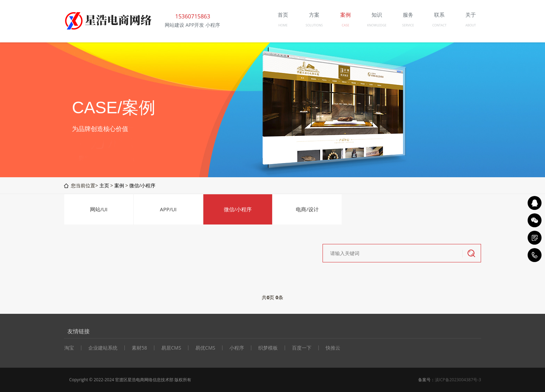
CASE (345, 25)
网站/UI (99, 209)
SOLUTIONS (314, 25)
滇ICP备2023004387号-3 (458, 380)
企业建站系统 (103, 348)
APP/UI (168, 209)
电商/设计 (307, 209)
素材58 (139, 348)
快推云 (333, 348)
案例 (119, 185)
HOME (283, 25)
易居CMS (171, 348)
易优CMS (205, 348)
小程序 (237, 348)
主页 (104, 185)
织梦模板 (268, 348)
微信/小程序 (142, 185)
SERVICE (408, 25)
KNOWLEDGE (377, 25)
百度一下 (302, 348)
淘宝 (69, 348)
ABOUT (471, 25)
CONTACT (440, 25)
